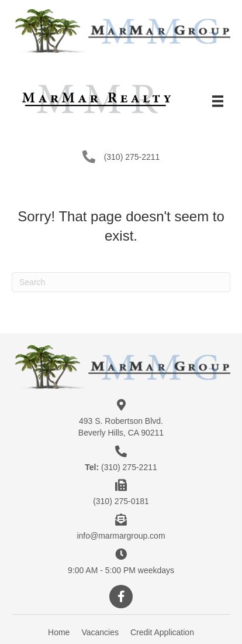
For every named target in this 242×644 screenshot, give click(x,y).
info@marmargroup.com (121, 536)
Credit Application (162, 632)
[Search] (121, 282)
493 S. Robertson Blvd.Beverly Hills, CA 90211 (121, 427)
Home (59, 632)
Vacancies (100, 632)
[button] (121, 597)
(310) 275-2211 (132, 157)
